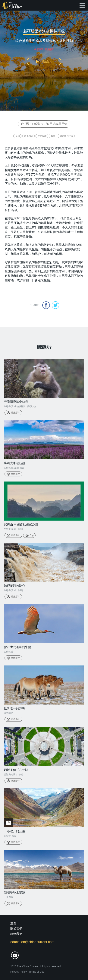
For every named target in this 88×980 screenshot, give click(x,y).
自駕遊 (7, 836)
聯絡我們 (16, 934)
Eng (29, 535)
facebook (46, 305)
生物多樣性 (20, 406)
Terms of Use (36, 972)
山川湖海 (19, 529)
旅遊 (17, 468)
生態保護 (42, 136)
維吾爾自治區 (67, 136)
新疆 (18, 136)
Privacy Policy (19, 972)
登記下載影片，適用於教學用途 (44, 124)
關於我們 (16, 929)
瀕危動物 (31, 406)
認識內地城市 (11, 775)
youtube (15, 955)
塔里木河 (29, 136)
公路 (14, 836)
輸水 (53, 136)
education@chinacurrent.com (32, 942)
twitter (55, 305)
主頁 (13, 923)
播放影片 (13, 413)
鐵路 (22, 468)
